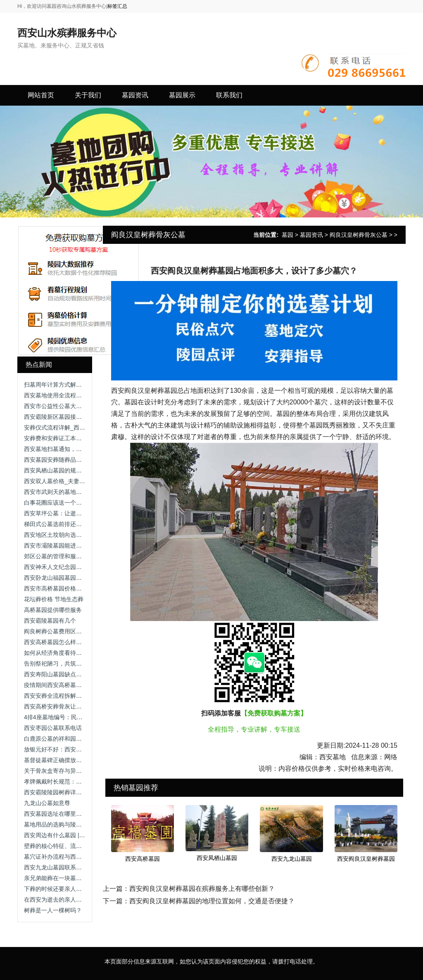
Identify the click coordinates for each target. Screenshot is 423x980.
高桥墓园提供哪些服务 (53, 610)
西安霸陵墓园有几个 (50, 621)
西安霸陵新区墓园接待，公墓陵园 (67, 417)
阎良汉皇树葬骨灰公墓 (359, 235)
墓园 (288, 235)
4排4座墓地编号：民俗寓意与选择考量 (74, 717)
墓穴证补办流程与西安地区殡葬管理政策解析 (82, 857)
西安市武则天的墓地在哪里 (59, 492)
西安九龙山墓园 (292, 859)
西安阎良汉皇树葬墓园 (366, 859)
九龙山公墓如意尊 (47, 803)
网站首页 (41, 95)
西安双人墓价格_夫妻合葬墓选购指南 (72, 481)
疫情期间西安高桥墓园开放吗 (62, 685)
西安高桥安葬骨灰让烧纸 (56, 706)
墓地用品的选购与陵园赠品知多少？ (70, 824)
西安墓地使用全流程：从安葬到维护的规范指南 (85, 395)
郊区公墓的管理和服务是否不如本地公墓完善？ (85, 556)
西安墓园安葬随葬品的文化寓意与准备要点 (79, 460)
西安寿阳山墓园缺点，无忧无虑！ (67, 674)
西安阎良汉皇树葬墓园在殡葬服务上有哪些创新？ (202, 889)
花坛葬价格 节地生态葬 (54, 599)
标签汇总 (117, 6)
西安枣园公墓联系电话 (53, 728)
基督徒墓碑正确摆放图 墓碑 (59, 760)
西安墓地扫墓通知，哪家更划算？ (67, 449)
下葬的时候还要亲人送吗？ (59, 889)
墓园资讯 (311, 235)
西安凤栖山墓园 (217, 858)
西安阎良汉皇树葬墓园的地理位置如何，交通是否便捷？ (212, 901)
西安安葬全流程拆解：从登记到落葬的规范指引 (85, 696)
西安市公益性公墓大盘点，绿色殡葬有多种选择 (85, 406)
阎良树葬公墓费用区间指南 (59, 631)
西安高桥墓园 (143, 859)
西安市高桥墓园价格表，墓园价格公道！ (76, 588)
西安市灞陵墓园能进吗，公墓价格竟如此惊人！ (85, 545)
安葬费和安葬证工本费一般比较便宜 (70, 438)
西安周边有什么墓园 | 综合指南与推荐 (72, 835)
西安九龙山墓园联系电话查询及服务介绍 (76, 867)
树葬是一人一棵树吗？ (53, 910)
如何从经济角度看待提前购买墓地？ (70, 653)
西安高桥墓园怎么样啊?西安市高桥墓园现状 (81, 642)
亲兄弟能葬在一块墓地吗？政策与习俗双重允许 (85, 878)
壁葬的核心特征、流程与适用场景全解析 (76, 846)
